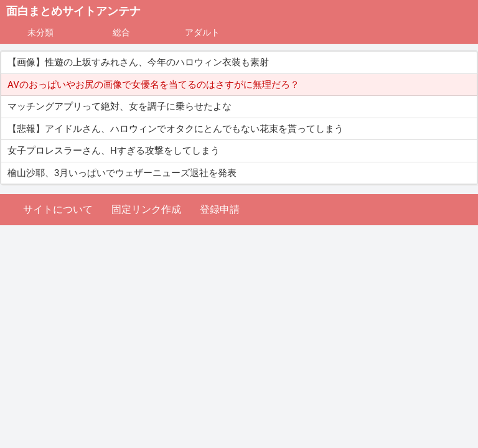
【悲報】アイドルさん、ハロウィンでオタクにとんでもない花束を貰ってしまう (176, 129)
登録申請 (220, 209)
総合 (121, 32)
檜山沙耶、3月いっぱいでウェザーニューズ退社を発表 (122, 173)
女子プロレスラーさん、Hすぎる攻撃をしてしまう (114, 151)
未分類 (40, 32)
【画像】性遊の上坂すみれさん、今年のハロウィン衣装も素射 (138, 62)
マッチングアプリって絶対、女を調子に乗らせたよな (119, 106)
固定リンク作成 (146, 209)
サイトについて (58, 209)
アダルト (202, 32)
